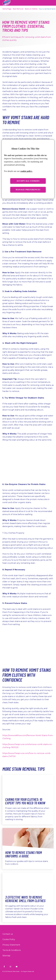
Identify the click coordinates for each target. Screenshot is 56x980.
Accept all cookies (28, 181)
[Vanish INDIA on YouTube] (17, 967)
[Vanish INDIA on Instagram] (10, 967)
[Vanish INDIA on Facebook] (4, 967)
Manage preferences (28, 190)
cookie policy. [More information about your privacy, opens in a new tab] (26, 171)
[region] (28, 169)
